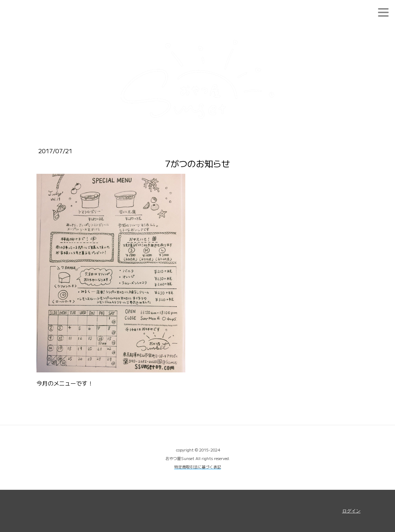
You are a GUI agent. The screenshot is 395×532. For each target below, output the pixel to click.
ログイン (351, 511)
